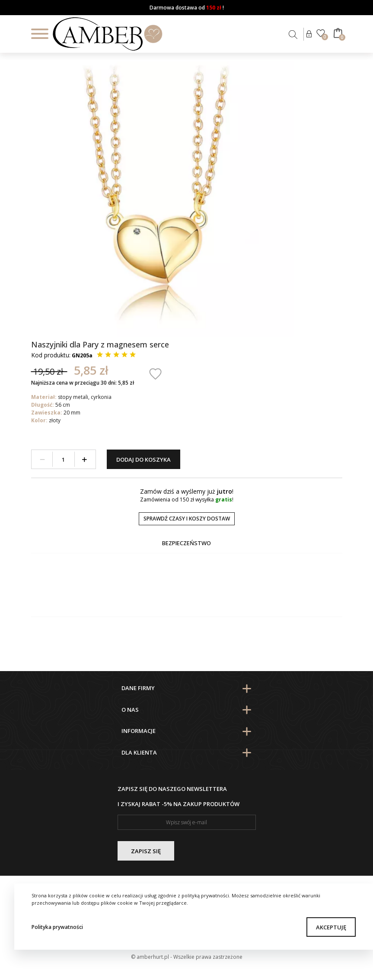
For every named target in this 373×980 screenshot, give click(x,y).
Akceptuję (331, 927)
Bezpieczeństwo (186, 543)
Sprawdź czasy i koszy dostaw (187, 519)
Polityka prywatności (57, 927)
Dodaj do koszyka (143, 459)
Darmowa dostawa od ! (187, 8)
